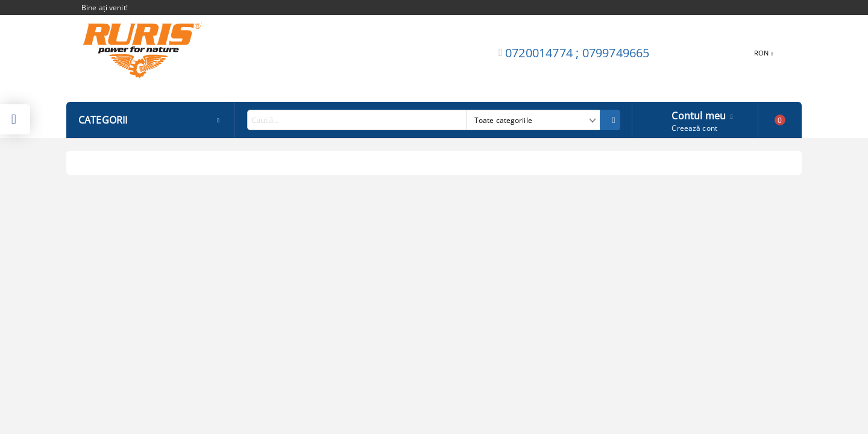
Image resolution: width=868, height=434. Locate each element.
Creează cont (694, 128)
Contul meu (699, 115)
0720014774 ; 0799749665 (577, 53)
